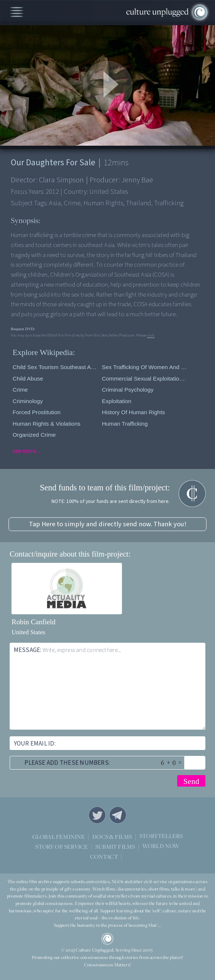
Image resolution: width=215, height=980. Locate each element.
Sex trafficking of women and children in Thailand (145, 367)
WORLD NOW (161, 846)
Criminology (28, 401)
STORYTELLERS (161, 836)
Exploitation (117, 401)
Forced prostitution (37, 412)
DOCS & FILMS (112, 837)
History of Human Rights (133, 412)
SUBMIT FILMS (115, 846)
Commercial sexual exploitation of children (145, 379)
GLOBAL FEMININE (59, 837)
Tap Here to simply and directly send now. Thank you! (108, 524)
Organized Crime (34, 435)
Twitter (97, 815)
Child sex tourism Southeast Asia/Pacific (55, 367)
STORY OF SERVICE (62, 846)
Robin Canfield (33, 622)
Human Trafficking (125, 424)
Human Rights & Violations (47, 424)
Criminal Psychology (128, 390)
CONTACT (104, 856)
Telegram (118, 815)
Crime (20, 390)
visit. (151, 335)
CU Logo (107, 939)
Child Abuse (28, 379)
